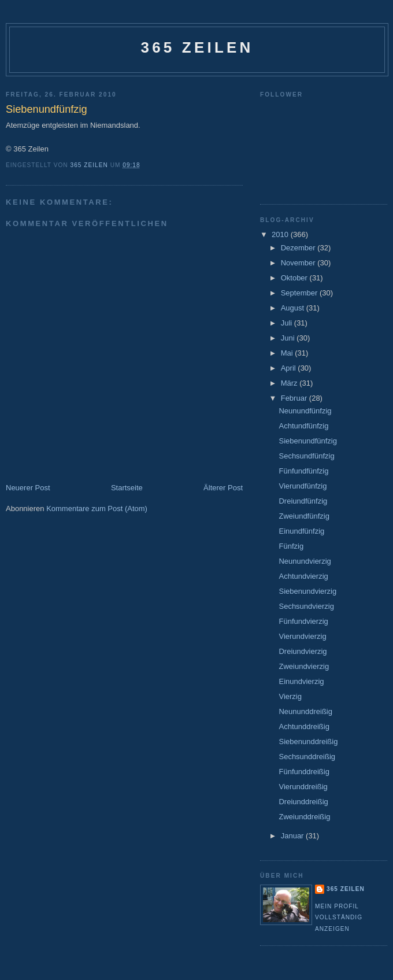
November (299, 263)
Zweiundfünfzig (304, 516)
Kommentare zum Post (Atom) (97, 509)
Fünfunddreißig (304, 772)
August (294, 308)
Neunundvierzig (305, 561)
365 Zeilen (197, 47)
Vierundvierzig (302, 636)
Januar (293, 836)
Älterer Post (223, 488)
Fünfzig (291, 546)
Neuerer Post (28, 488)
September (300, 293)
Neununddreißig (305, 711)
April (290, 368)
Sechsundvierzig (306, 606)
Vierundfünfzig (303, 486)
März (290, 383)
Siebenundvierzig (307, 591)
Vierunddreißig (303, 787)
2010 (281, 234)
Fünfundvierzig (303, 621)
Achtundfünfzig (303, 426)
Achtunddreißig (304, 726)
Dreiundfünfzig (303, 501)
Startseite (127, 488)
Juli (288, 323)
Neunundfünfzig (305, 411)
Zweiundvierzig (304, 666)
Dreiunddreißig (303, 802)
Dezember (299, 248)
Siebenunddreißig (308, 742)
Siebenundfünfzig (307, 441)
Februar (295, 398)
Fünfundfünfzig (303, 471)
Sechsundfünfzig (306, 456)
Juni (289, 338)
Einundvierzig (301, 681)
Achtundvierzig (303, 576)
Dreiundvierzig (303, 651)
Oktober (295, 278)
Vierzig (290, 696)
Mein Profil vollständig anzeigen (339, 918)
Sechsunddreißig (307, 757)
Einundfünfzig (301, 531)
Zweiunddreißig (304, 817)
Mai (288, 353)
